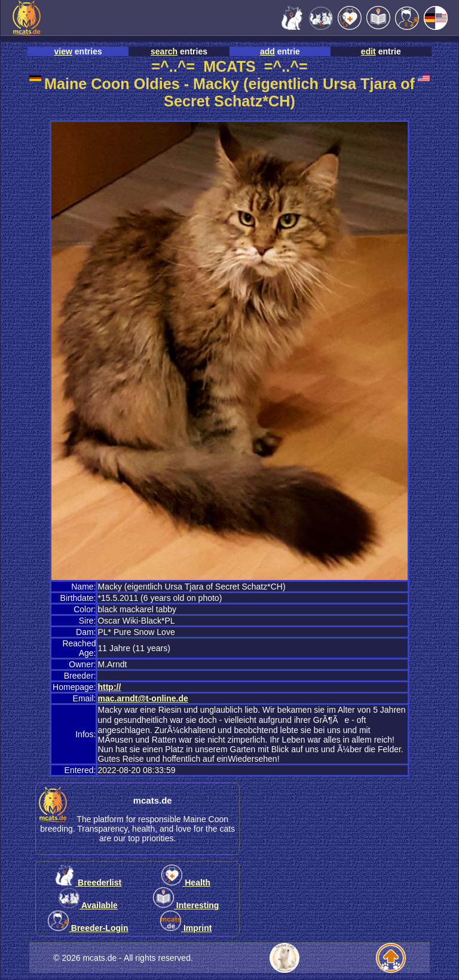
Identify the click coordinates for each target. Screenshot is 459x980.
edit (368, 51)
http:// (109, 687)
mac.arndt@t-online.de (143, 698)
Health (186, 883)
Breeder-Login (88, 928)
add (267, 51)
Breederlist (88, 883)
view (63, 51)
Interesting (186, 905)
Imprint (186, 928)
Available (88, 905)
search (164, 51)
